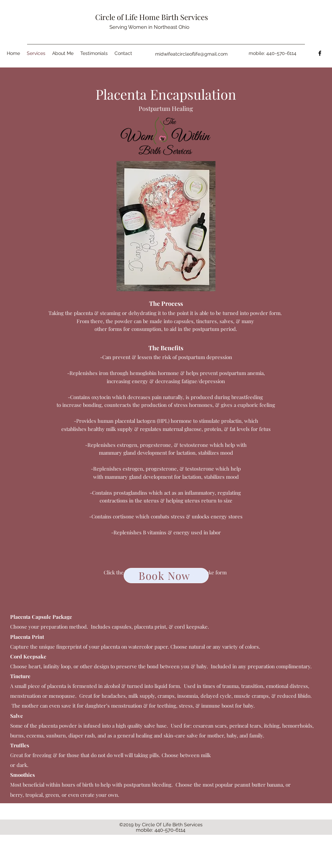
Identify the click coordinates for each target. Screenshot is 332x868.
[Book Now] (166, 576)
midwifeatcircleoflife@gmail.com (191, 54)
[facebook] (320, 53)
